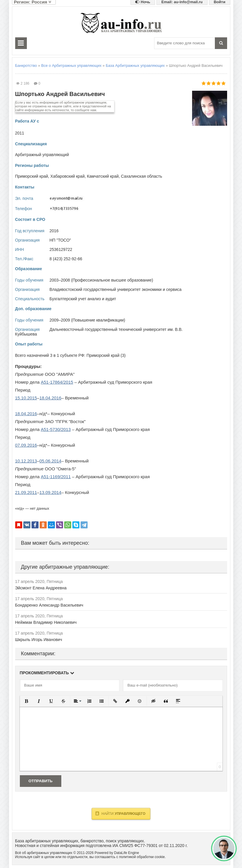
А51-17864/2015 (57, 382)
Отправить (41, 781)
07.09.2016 (26, 445)
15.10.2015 (26, 398)
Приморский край (32, 176)
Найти (120, 813)
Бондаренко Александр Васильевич (49, 605)
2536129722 (61, 249)
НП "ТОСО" (60, 240)
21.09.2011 (26, 492)
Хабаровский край (67, 176)
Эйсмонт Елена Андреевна (41, 588)
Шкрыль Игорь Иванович (39, 640)
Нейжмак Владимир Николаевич (46, 622)
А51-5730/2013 (56, 429)
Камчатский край (103, 176)
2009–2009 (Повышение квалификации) (87, 320)
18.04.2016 (50, 398)
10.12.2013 (26, 461)
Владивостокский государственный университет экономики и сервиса (116, 289)
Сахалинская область (141, 176)
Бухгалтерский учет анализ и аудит (83, 299)
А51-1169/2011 (56, 477)
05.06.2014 (50, 461)
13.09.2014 (50, 492)
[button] (27, 701)
